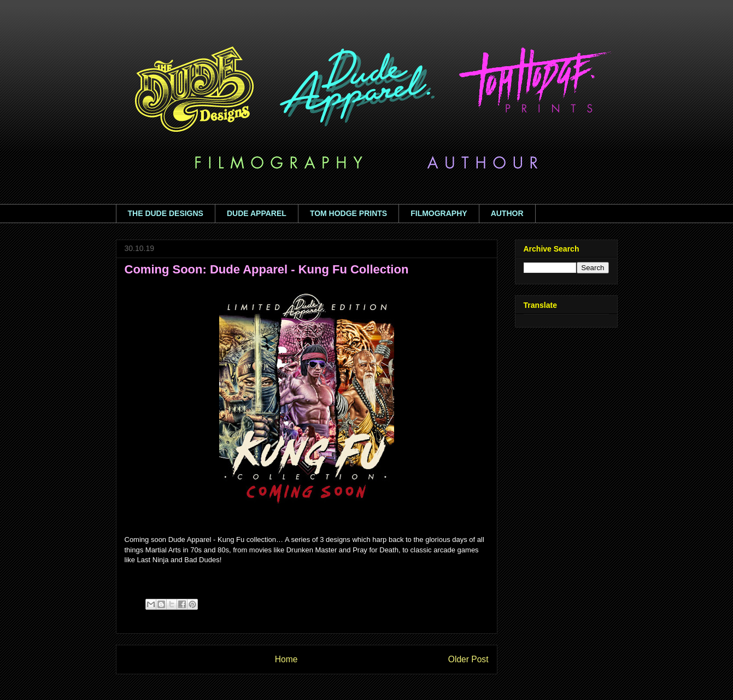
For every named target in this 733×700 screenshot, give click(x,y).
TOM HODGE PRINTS (348, 213)
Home (286, 659)
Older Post (468, 659)
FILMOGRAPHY (439, 213)
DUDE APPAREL (257, 213)
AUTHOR (507, 213)
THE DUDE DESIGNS (166, 213)
